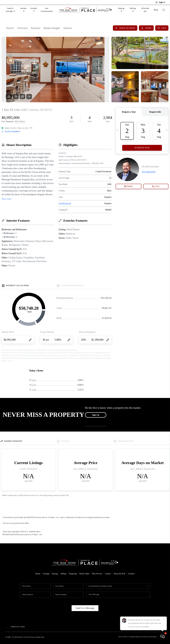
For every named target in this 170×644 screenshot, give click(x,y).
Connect (131, 571)
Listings (46, 571)
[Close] (164, 619)
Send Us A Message (85, 605)
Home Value (84, 571)
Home (38, 571)
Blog (156, 10)
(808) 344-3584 (18, 624)
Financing (73, 571)
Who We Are (145, 10)
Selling (132, 10)
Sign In (160, 2)
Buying (121, 10)
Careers (108, 571)
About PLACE (119, 571)
